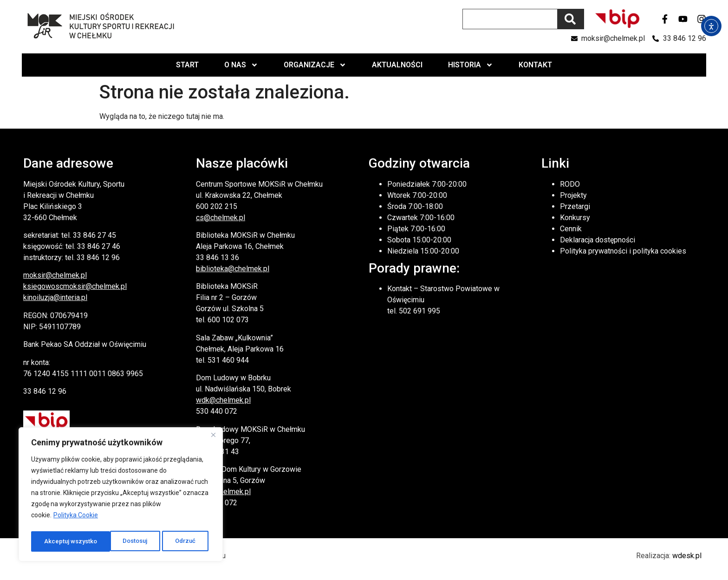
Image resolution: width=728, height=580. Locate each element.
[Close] (213, 438)
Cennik (571, 229)
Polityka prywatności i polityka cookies (623, 251)
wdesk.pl (687, 556)
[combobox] (510, 19)
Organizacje (315, 65)
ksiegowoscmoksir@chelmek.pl (75, 286)
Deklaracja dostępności (598, 240)
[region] (121, 496)
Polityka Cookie (76, 518)
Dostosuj (56, 541)
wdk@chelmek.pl (223, 400)
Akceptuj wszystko (171, 541)
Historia (471, 65)
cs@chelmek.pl (221, 218)
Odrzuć (107, 541)
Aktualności (397, 65)
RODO (570, 184)
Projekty (573, 195)
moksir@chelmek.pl (55, 275)
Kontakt (535, 65)
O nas (241, 65)
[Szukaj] (571, 19)
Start (187, 65)
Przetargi (575, 206)
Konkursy (575, 218)
